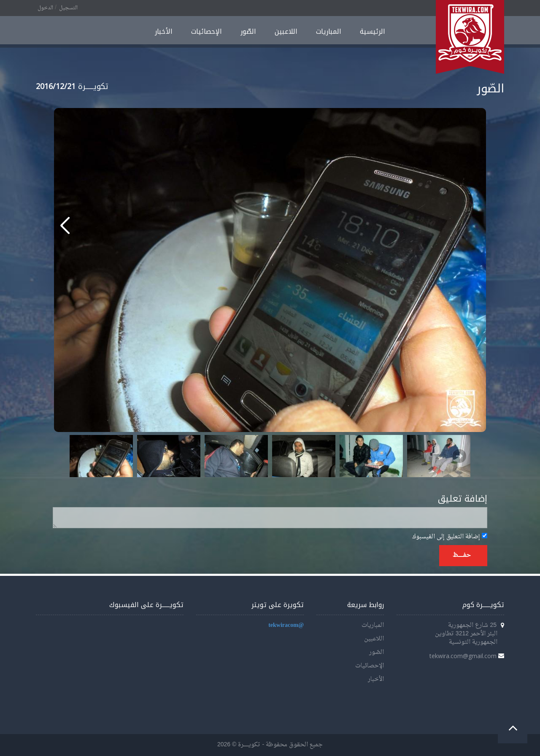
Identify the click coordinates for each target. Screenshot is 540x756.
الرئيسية (373, 31)
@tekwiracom (286, 625)
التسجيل (68, 8)
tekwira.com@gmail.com (463, 656)
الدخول (45, 8)
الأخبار (164, 31)
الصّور (248, 31)
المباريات (329, 31)
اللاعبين (286, 31)
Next (459, 456)
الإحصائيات (207, 31)
